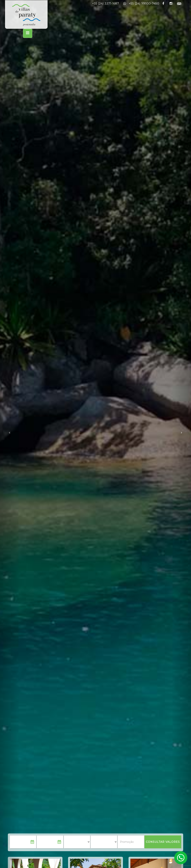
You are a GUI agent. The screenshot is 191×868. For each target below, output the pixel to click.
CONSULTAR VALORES (163, 842)
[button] (10, 434)
